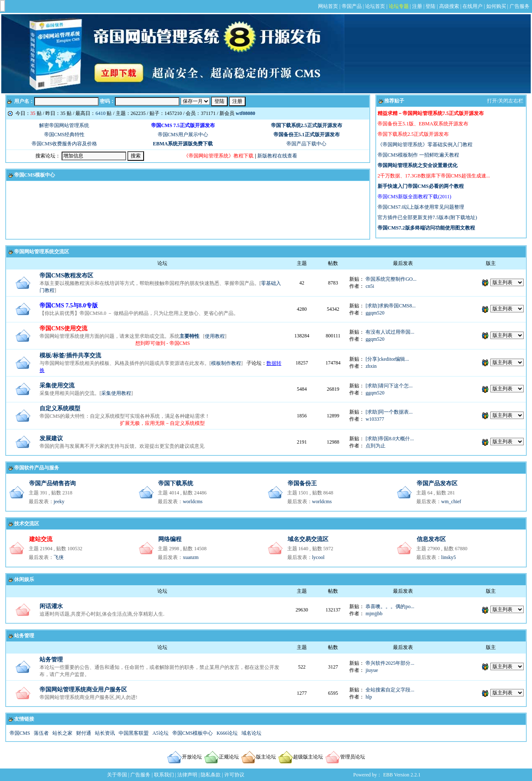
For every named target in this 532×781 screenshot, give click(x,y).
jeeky (59, 502)
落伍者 (41, 733)
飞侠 (59, 557)
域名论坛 (251, 733)
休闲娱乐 (24, 579)
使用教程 (215, 336)
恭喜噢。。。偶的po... (390, 606)
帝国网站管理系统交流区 (42, 252)
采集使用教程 (116, 393)
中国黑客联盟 (134, 733)
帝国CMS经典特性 (64, 135)
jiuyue (372, 670)
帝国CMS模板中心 (35, 175)
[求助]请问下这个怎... (389, 386)
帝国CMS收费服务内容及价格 (64, 144)
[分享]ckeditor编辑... (387, 359)
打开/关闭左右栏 (505, 101)
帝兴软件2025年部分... (390, 663)
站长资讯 (105, 733)
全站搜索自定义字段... (390, 690)
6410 (100, 113)
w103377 (375, 419)
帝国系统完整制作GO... (391, 279)
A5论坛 (160, 733)
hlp (369, 697)
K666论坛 (227, 733)
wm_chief (451, 502)
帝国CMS (20, 733)
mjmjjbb (374, 614)
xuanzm (191, 557)
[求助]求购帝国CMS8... (390, 306)
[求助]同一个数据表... (389, 412)
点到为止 (375, 446)
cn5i (370, 286)
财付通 (84, 733)
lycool (318, 557)
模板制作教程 (226, 363)
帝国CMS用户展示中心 (183, 135)
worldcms (193, 502)
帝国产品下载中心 (306, 144)
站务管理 (24, 636)
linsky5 (449, 557)
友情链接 (24, 719)
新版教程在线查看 (277, 156)
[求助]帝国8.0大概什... (390, 439)
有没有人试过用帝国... (390, 332)
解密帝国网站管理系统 (64, 125)
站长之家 (62, 733)
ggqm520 (375, 313)
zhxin (371, 366)
